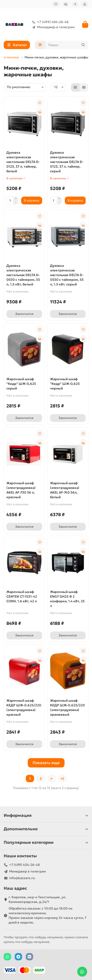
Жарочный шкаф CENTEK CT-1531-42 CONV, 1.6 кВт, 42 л (22, 597)
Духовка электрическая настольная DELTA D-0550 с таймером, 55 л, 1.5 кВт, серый (67, 275)
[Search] (67, 45)
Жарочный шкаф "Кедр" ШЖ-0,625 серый (21, 384)
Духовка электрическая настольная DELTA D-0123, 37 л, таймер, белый (23, 162)
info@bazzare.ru (22, 878)
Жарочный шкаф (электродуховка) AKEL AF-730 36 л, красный (21, 490)
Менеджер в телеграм (52, 27)
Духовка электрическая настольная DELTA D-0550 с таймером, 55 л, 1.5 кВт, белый (23, 275)
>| (62, 779)
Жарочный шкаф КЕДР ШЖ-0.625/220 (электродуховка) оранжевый (67, 708)
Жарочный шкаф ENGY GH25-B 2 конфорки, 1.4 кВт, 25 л (67, 599)
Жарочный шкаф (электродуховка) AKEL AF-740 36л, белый (65, 490)
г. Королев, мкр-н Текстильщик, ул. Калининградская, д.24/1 (37, 899)
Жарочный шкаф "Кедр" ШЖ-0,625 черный (65, 384)
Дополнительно (46, 829)
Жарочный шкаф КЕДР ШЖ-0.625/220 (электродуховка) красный (24, 708)
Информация (46, 815)
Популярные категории (46, 842)
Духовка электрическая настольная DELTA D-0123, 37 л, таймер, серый (67, 162)
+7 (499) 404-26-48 (49, 22)
